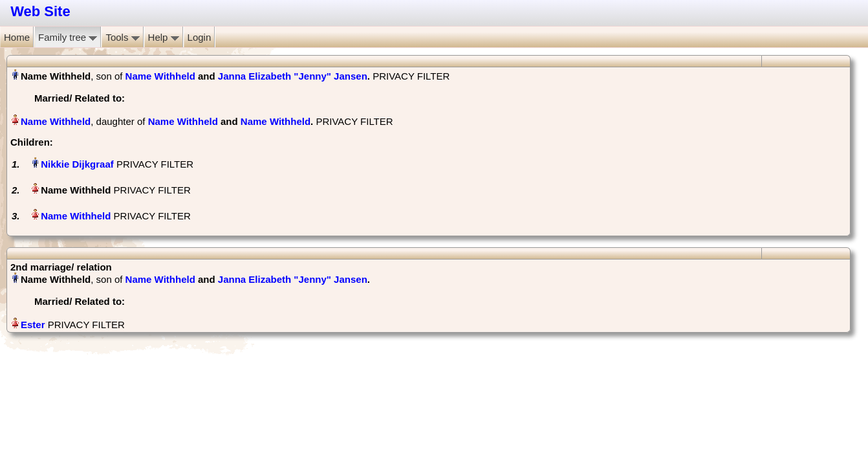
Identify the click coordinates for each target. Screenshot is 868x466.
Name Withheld (160, 76)
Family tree (68, 37)
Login (200, 37)
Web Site (40, 11)
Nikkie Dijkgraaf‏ (77, 164)
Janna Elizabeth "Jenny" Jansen (293, 76)
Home (17, 37)
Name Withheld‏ (56, 121)
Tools (122, 37)
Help (164, 37)
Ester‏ (33, 325)
